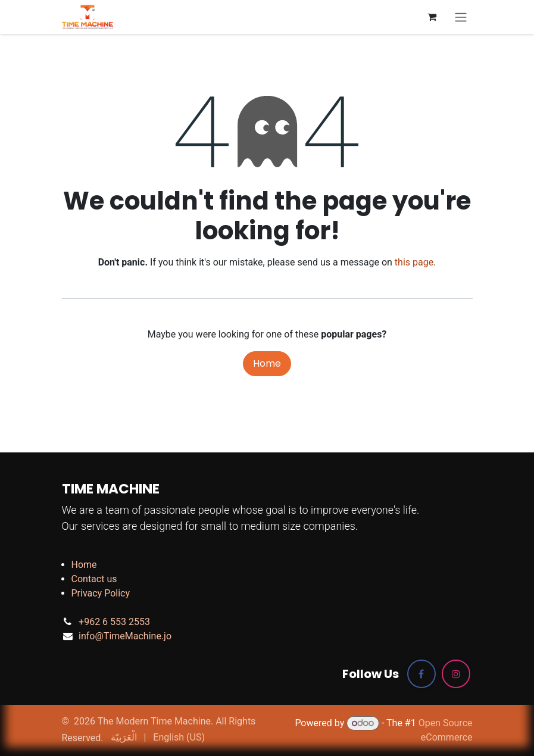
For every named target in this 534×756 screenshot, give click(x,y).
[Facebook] (421, 674)
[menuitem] (124, 738)
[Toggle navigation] (461, 17)
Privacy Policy (101, 593)
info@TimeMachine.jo (125, 636)
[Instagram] (456, 674)
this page (414, 262)
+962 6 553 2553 (114, 622)
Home (267, 363)
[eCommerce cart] (432, 17)
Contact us (94, 579)
